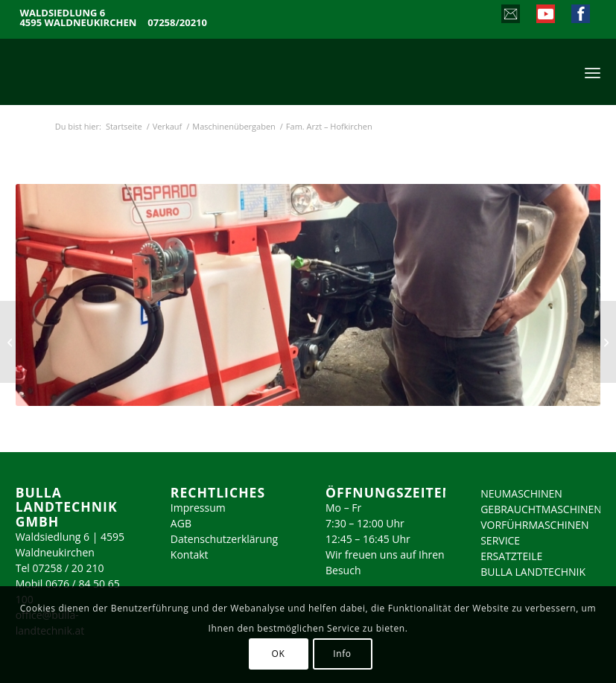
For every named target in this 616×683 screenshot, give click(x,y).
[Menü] (593, 72)
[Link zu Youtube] (545, 16)
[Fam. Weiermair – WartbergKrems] (12, 342)
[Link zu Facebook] (580, 16)
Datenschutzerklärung (224, 539)
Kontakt (190, 555)
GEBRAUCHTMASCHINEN (541, 509)
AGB (181, 523)
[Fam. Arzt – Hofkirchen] (604, 342)
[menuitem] (593, 72)
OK (279, 654)
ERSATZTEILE (511, 556)
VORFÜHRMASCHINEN (534, 525)
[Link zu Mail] (510, 16)
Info (342, 654)
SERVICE (500, 540)
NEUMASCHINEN (521, 493)
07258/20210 (177, 23)
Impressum (198, 508)
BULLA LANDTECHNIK (533, 572)
